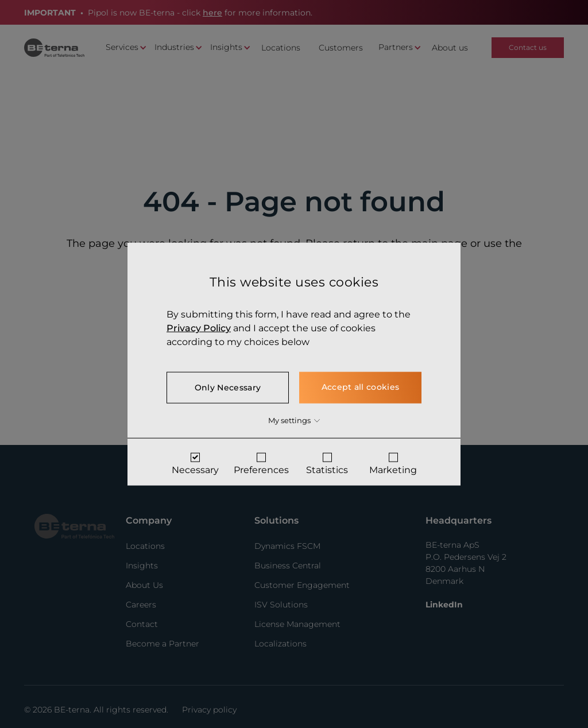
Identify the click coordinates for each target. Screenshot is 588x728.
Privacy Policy (199, 328)
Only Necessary (228, 388)
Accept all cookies (361, 387)
